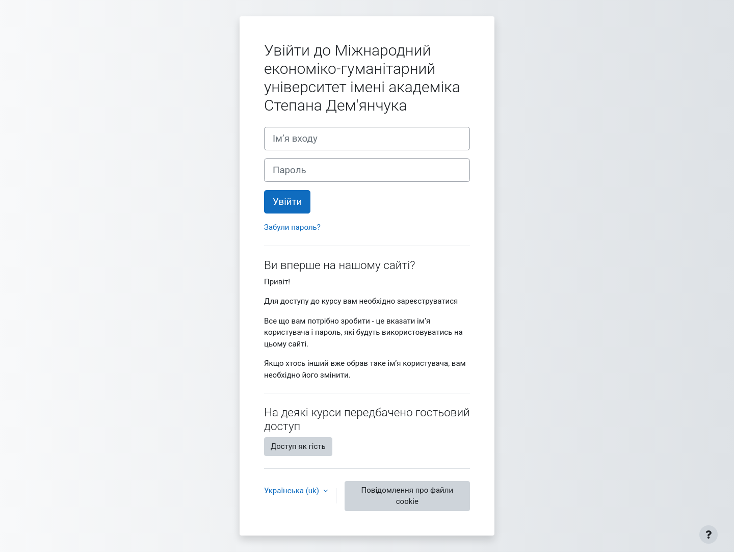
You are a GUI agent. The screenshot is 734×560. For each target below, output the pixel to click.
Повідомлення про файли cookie (407, 496)
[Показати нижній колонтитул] (709, 535)
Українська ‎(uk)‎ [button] (293, 491)
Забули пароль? (292, 227)
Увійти (287, 202)
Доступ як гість (298, 446)
